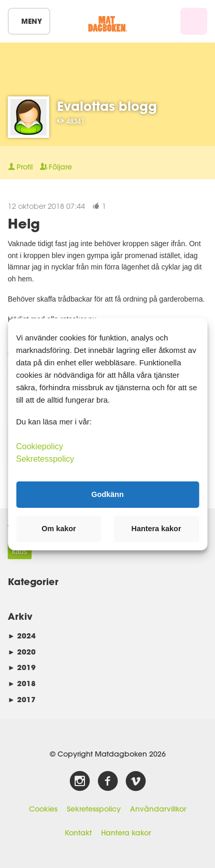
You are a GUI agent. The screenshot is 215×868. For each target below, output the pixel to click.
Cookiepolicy (40, 446)
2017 (22, 699)
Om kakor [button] (59, 529)
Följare (56, 167)
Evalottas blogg (107, 106)
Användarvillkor (158, 809)
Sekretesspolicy (94, 809)
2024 (22, 636)
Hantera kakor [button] (156, 529)
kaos (20, 551)
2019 (22, 667)
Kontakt (78, 833)
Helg (24, 223)
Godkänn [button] (107, 494)
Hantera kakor (126, 833)
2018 (22, 683)
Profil (20, 167)
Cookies (43, 809)
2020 (22, 652)
